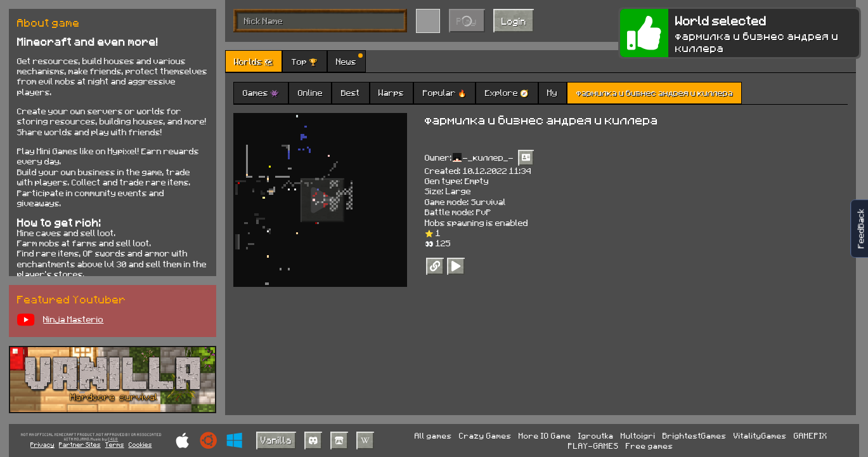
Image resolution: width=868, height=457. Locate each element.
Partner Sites (80, 444)
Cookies (140, 444)
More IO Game (545, 435)
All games (433, 435)
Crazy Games (485, 435)
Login (514, 21)
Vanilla (276, 440)
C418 (113, 439)
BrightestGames (695, 435)
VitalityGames (760, 435)
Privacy (42, 444)
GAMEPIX (811, 435)
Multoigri (638, 435)
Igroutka (596, 435)
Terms (115, 444)
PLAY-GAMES (593, 446)
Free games (650, 446)
